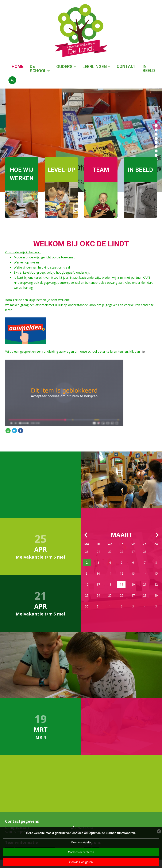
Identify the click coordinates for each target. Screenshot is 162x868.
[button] (156, 121)
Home (18, 67)
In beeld (149, 69)
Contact (126, 67)
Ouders (64, 67)
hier (143, 351)
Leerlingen (95, 67)
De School (38, 69)
